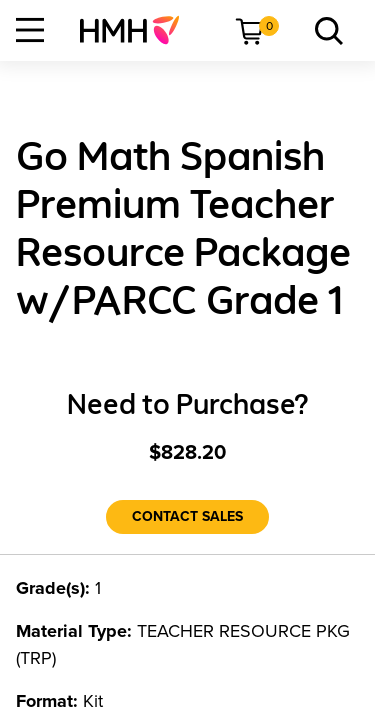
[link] (137, 30)
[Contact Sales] (187, 517)
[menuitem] (137, 30)
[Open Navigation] (30, 30)
